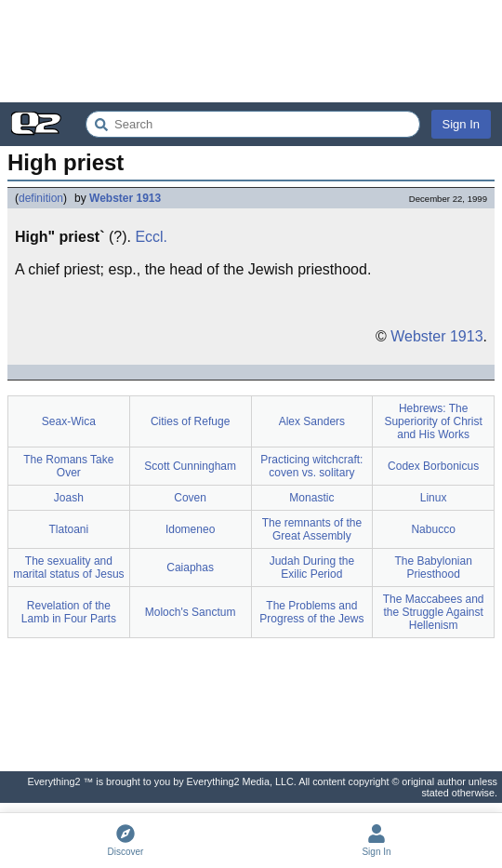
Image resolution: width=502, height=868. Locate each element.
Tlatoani (69, 529)
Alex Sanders (312, 421)
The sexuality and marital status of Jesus (68, 568)
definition (41, 198)
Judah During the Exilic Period (312, 568)
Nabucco (433, 529)
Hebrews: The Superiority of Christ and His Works (433, 421)
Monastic (311, 498)
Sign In (461, 124)
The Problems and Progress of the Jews (311, 612)
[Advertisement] (251, 51)
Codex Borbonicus (433, 466)
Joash (69, 498)
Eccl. (151, 237)
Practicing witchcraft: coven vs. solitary (311, 466)
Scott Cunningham (190, 466)
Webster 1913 (125, 198)
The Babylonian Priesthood (433, 568)
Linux (434, 498)
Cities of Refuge (190, 421)
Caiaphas (190, 568)
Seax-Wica (69, 421)
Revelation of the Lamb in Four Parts (69, 612)
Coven (190, 498)
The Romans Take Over (68, 466)
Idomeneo (190, 529)
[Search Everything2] (253, 124)
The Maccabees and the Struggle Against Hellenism (434, 612)
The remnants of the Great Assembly (312, 529)
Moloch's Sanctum (191, 612)
